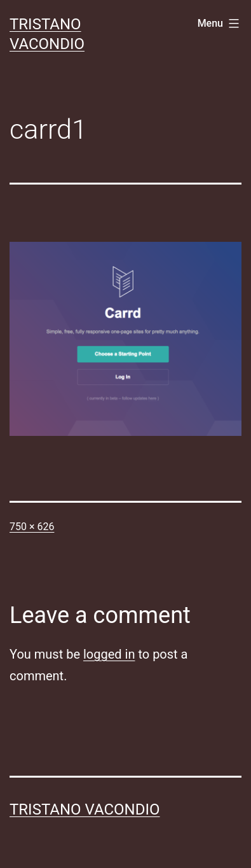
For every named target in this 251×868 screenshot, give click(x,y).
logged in (109, 654)
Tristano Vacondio (85, 809)
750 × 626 (32, 527)
